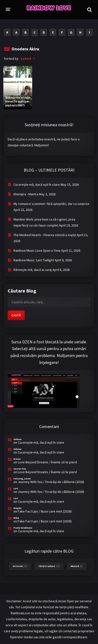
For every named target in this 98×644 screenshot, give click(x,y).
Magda (17, 508)
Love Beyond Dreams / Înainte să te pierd (47, 462)
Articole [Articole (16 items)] (20, 566)
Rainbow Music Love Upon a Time (37, 250)
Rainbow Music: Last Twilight (34, 260)
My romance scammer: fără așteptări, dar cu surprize (51, 204)
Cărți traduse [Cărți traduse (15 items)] (49, 566)
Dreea (17, 459)
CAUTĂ (16, 315)
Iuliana (17, 439)
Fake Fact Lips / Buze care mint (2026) (45, 511)
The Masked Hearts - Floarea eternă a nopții (45, 235)
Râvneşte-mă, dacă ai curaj (33, 270)
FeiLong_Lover (22, 479)
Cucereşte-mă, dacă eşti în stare (37, 185)
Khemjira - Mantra (26, 194)
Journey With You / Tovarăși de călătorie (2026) (51, 482)
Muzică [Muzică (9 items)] (77, 566)
